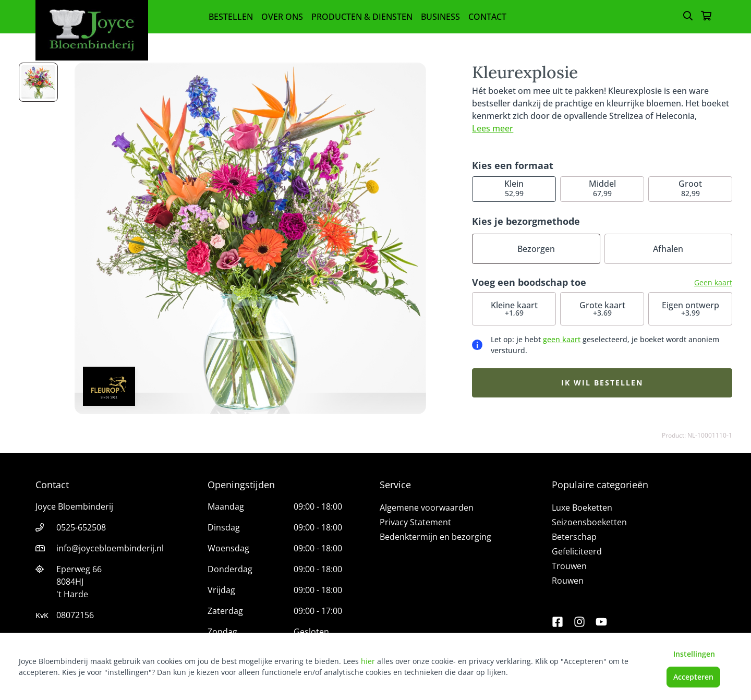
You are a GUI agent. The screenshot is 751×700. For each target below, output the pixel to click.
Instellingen (694, 654)
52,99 (514, 188)
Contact (487, 17)
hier (368, 661)
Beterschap (574, 537)
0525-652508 (81, 527)
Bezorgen (536, 249)
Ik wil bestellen (602, 383)
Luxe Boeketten (582, 508)
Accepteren (693, 677)
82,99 (690, 188)
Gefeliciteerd (577, 551)
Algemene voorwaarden (427, 508)
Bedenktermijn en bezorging (435, 537)
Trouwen (569, 566)
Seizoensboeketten (589, 522)
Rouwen (568, 581)
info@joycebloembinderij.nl (110, 548)
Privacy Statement (415, 522)
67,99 (602, 188)
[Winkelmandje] (706, 17)
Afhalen (668, 249)
